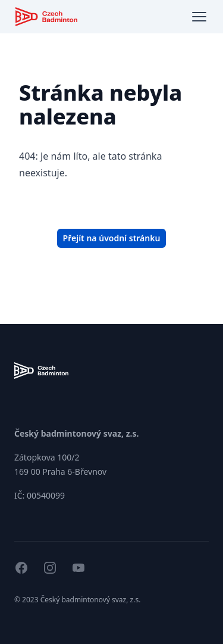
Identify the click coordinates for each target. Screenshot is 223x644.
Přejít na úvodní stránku (112, 238)
